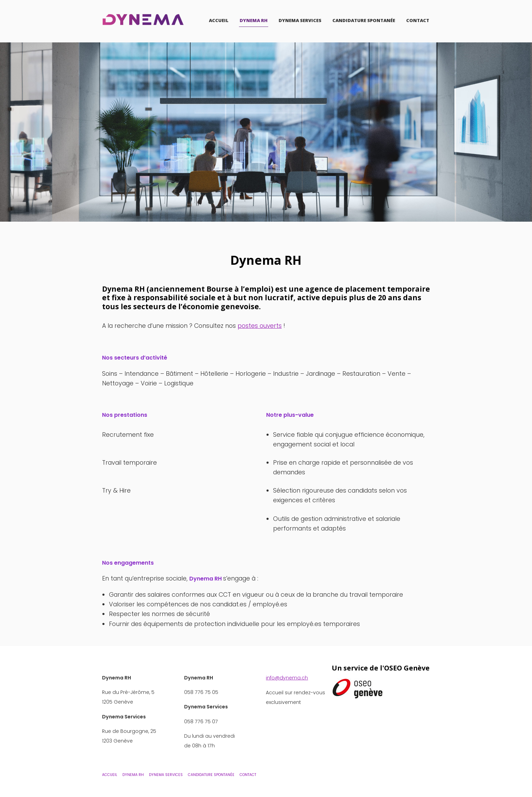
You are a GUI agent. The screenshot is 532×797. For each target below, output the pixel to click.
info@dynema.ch (287, 677)
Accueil (219, 20)
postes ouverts (260, 325)
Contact (418, 20)
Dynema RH (254, 20)
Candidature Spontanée (364, 20)
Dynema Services (300, 20)
